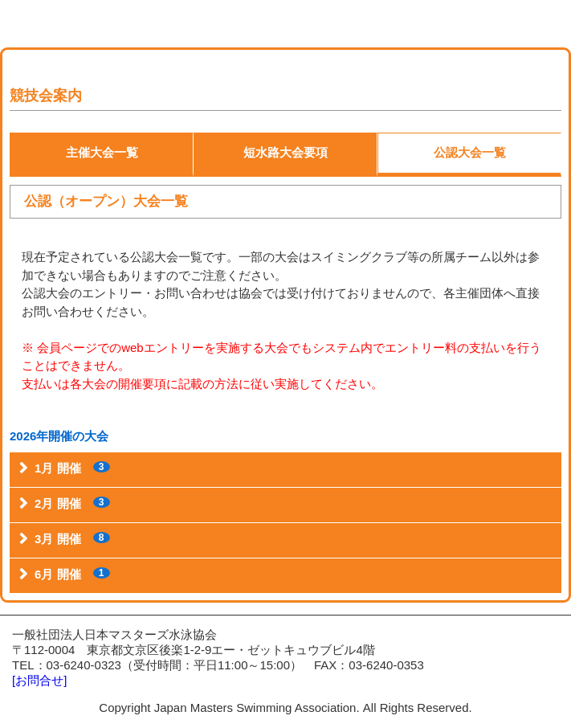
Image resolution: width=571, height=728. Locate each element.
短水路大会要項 (285, 152)
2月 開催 (72, 503)
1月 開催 (72, 468)
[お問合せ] (39, 680)
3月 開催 (72, 539)
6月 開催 (72, 574)
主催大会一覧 (102, 152)
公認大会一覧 (470, 152)
